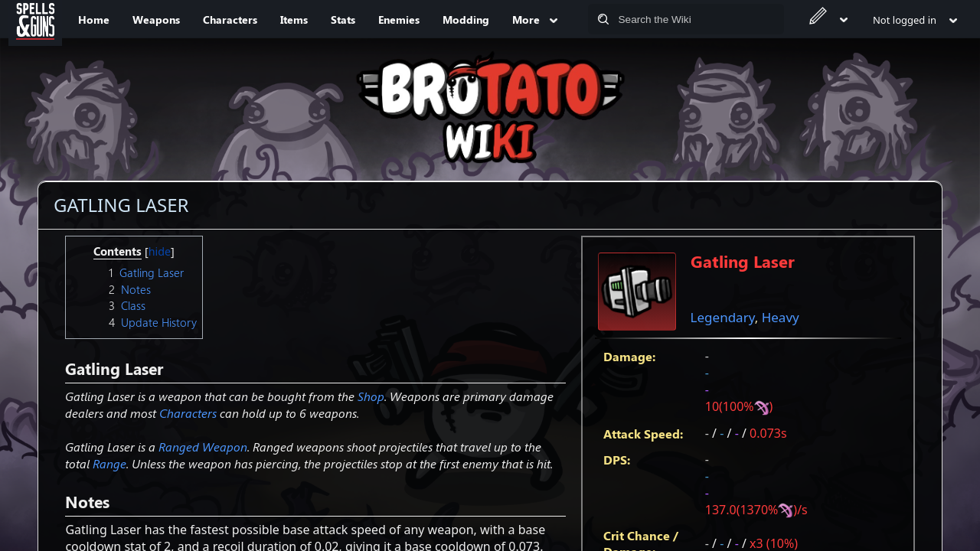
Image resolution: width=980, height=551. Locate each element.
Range (109, 463)
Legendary (723, 317)
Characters (188, 413)
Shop (371, 396)
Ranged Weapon (203, 447)
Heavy (781, 317)
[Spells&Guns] (35, 19)
